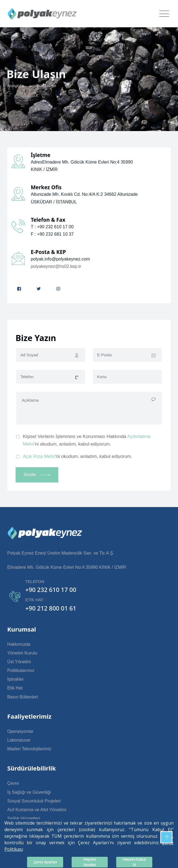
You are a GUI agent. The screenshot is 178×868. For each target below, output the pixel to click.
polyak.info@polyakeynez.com (60, 259)
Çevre (13, 783)
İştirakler (15, 679)
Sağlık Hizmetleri (24, 818)
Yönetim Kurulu (22, 653)
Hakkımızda (19, 644)
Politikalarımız (21, 670)
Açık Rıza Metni (39, 456)
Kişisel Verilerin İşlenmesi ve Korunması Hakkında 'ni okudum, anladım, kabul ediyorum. (86, 440)
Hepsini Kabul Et (134, 862)
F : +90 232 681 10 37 (52, 234)
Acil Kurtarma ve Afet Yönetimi (37, 810)
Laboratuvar (19, 740)
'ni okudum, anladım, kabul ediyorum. (77, 456)
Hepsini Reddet (90, 862)
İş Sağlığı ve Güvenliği (29, 792)
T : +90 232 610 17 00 (52, 227)
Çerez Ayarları (45, 862)
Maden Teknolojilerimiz (29, 749)
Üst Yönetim (19, 662)
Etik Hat (15, 688)
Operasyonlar (20, 731)
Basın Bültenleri (22, 697)
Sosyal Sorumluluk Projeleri (34, 801)
